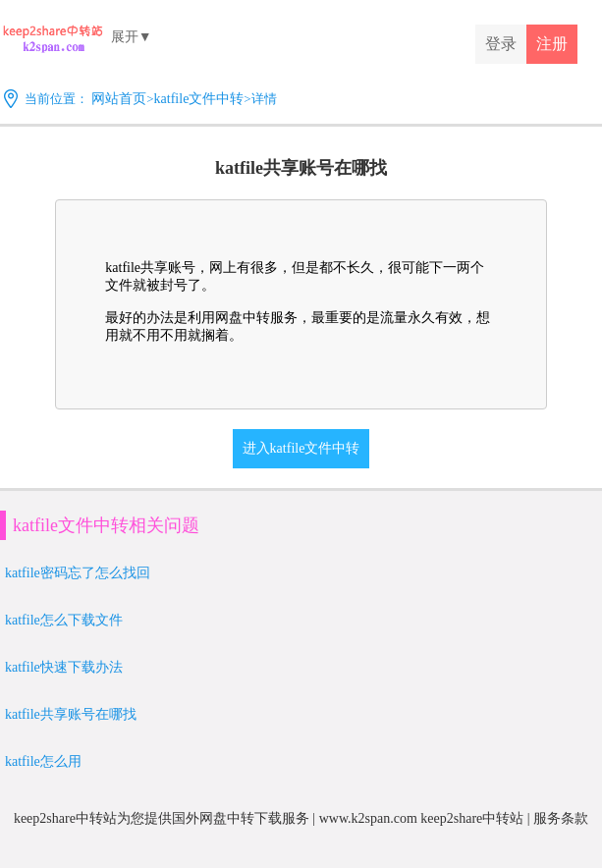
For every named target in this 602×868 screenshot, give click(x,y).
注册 (552, 44)
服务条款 (561, 818)
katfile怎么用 (43, 761)
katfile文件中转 (199, 99)
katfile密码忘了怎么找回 (78, 573)
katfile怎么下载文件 (64, 620)
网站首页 (119, 99)
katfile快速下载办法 (64, 667)
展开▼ (132, 37)
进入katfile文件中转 (301, 448)
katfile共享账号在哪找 (71, 714)
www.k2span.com (368, 818)
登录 (501, 44)
